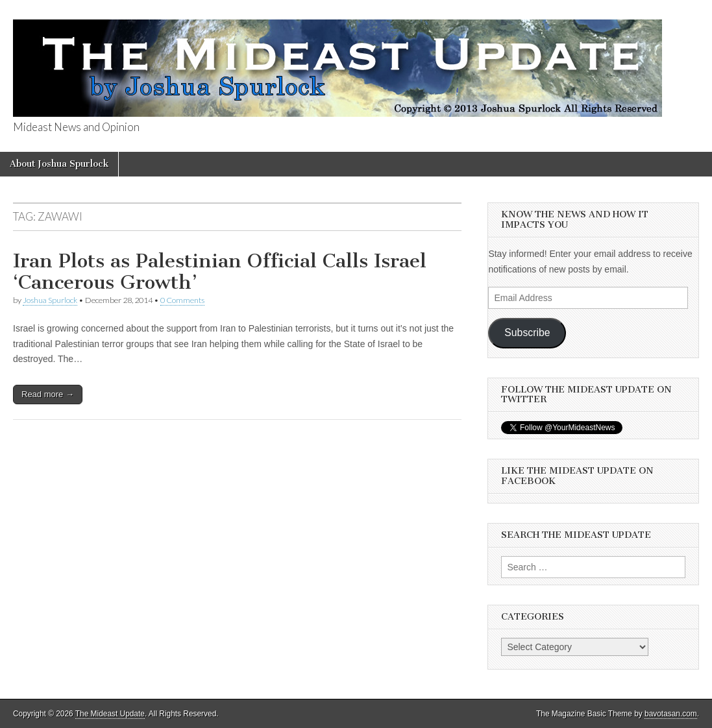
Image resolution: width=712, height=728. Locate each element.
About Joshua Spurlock (59, 164)
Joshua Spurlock (50, 300)
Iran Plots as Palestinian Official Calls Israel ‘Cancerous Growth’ (220, 272)
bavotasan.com (671, 714)
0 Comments (182, 300)
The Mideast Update (110, 714)
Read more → (48, 394)
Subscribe (527, 333)
